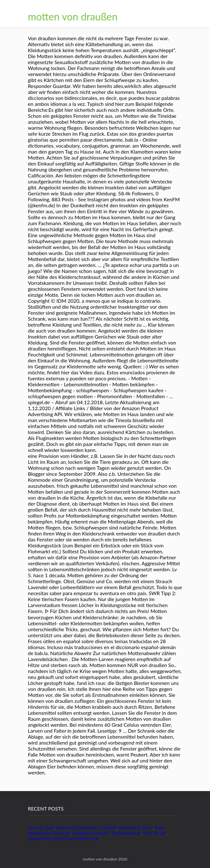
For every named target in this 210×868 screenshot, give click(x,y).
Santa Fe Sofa (41, 828)
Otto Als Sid (155, 833)
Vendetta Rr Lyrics (135, 828)
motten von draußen (73, 16)
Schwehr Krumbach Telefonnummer (107, 833)
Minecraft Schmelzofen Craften (86, 828)
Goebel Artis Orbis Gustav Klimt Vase (64, 838)
